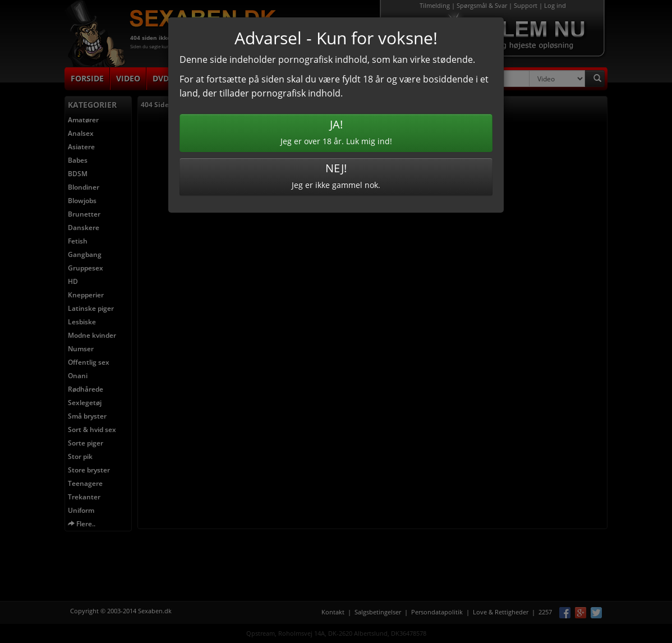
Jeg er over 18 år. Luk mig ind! (336, 132)
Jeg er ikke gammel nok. (336, 175)
